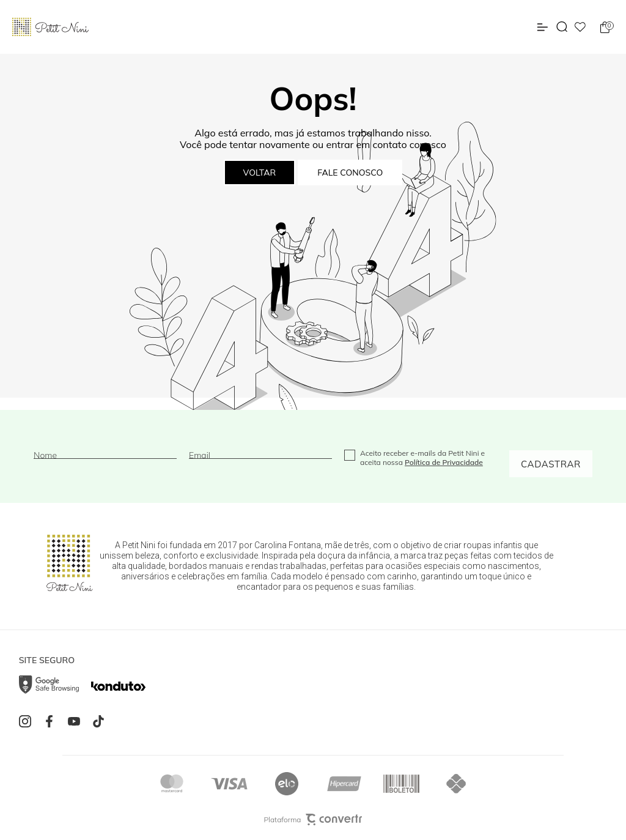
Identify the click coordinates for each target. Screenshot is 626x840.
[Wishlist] (580, 27)
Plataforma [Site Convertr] (313, 820)
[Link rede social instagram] (28, 721)
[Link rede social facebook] (53, 721)
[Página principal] (50, 27)
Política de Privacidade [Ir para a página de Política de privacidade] (444, 462)
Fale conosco (350, 173)
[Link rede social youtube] (77, 721)
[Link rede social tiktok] (101, 721)
